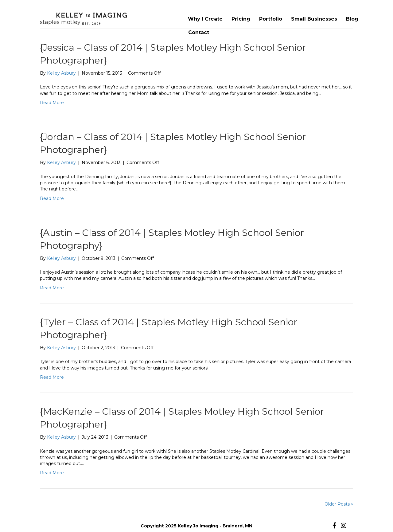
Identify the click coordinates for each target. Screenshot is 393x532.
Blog (352, 19)
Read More (52, 103)
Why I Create (205, 19)
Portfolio (271, 19)
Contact (199, 32)
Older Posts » (339, 504)
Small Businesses (314, 19)
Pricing (241, 19)
